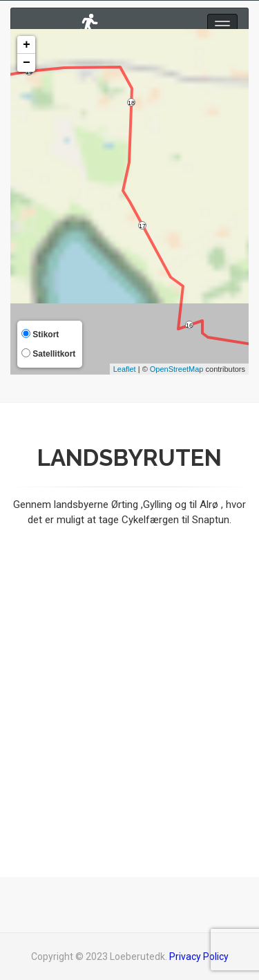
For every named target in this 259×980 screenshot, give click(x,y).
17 (142, 226)
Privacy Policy (199, 957)
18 (131, 103)
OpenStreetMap (177, 369)
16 (189, 326)
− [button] (27, 63)
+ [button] (27, 45)
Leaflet (125, 369)
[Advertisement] (129, 685)
